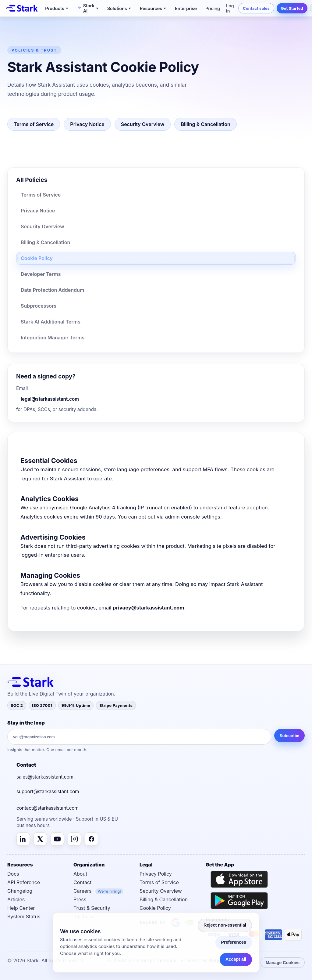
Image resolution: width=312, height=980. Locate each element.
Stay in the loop (26, 723)
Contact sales (256, 8)
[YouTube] (57, 839)
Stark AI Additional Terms (51, 322)
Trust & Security (92, 908)
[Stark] (22, 8)
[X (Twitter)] (40, 839)
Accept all (236, 959)
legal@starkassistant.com (50, 399)
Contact (82, 882)
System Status (24, 917)
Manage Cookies (283, 963)
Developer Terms (41, 274)
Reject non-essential (225, 925)
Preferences (234, 942)
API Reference (24, 882)
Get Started (292, 8)
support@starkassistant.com (48, 792)
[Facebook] (91, 839)
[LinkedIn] (23, 839)
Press (80, 899)
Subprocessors (39, 306)
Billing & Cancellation (205, 124)
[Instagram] (74, 839)
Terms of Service (34, 124)
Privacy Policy (156, 874)
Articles (16, 899)
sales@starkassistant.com (45, 777)
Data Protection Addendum (52, 290)
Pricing (213, 8)
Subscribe (289, 736)
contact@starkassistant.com (48, 808)
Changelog (20, 891)
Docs (13, 874)
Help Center (21, 908)
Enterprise (186, 8)
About (80, 874)
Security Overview (143, 124)
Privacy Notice (87, 124)
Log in (230, 8)
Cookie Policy (37, 258)
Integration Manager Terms (53, 338)
